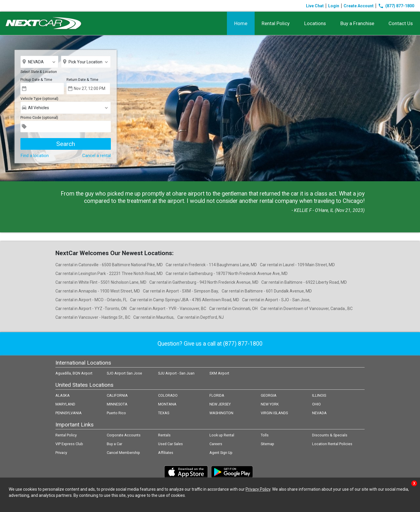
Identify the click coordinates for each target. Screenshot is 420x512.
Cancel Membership (123, 453)
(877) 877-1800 (396, 6)
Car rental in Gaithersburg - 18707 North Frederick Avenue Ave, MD (227, 274)
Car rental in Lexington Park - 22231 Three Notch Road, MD (109, 274)
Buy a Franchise (357, 23)
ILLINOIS (319, 395)
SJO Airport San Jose (124, 373)
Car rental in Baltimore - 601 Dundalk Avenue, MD (267, 291)
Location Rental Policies (332, 444)
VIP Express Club (69, 444)
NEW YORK (270, 404)
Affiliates (166, 453)
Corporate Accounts (124, 435)
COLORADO (168, 395)
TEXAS (164, 413)
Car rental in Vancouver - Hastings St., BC (93, 317)
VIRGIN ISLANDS (274, 413)
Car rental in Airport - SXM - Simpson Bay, (181, 291)
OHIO (316, 404)
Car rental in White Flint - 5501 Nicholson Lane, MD (101, 282)
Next (412, 108)
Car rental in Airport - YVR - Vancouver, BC (168, 309)
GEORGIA (269, 395)
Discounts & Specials (330, 435)
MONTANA (167, 404)
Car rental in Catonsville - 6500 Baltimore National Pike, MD (109, 265)
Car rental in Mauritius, (154, 317)
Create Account (359, 6)
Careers (216, 444)
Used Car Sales (170, 444)
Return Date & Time (82, 80)
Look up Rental (222, 435)
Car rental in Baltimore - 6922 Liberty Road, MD (304, 282)
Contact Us (401, 23)
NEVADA (319, 413)
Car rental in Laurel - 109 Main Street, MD (297, 265)
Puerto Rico (116, 413)
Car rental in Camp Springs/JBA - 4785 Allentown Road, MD (185, 300)
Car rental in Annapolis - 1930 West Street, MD (98, 291)
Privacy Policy (258, 489)
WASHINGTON (221, 413)
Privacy (61, 453)
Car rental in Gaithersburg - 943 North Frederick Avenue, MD (204, 282)
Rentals (164, 435)
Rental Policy (275, 23)
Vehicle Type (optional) (39, 99)
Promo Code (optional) (39, 117)
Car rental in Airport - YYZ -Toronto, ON (91, 309)
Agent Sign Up (221, 453)
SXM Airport (219, 373)
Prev (8, 108)
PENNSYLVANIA (69, 413)
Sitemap (267, 444)
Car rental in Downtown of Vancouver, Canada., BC (307, 309)
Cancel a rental (97, 156)
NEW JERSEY (220, 404)
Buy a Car (114, 444)
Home (240, 23)
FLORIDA (217, 395)
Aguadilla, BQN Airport (74, 373)
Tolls (265, 435)
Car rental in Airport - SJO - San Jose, (276, 300)
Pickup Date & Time (36, 80)
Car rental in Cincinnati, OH (233, 309)
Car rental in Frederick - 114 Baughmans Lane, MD (211, 265)
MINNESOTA (117, 404)
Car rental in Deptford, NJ (201, 317)
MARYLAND (65, 404)
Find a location (35, 156)
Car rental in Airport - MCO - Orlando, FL (91, 300)
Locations (315, 23)
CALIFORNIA (117, 395)
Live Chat (315, 6)
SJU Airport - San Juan (176, 373)
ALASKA (63, 395)
